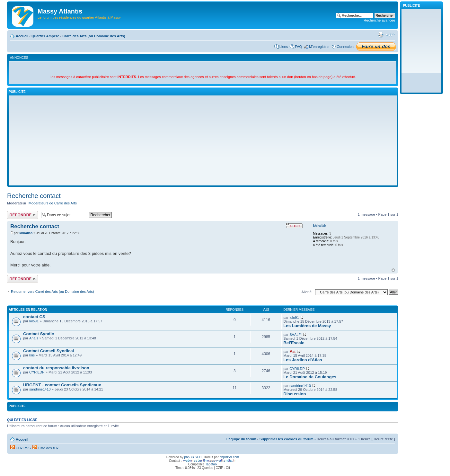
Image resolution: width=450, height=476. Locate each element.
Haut (393, 270)
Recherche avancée (379, 20)
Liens (284, 47)
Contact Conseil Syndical (49, 351)
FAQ (298, 47)
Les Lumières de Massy (307, 326)
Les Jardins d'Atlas (303, 360)
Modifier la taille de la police (390, 35)
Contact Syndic (39, 334)
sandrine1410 (40, 389)
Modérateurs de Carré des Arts (53, 203)
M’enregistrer (319, 47)
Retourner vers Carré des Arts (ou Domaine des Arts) (53, 292)
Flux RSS (21, 448)
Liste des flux (45, 448)
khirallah (26, 233)
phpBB (189, 457)
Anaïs (34, 338)
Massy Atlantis (60, 11)
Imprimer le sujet (381, 35)
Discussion (295, 394)
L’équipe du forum (241, 439)
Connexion (345, 47)
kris (32, 355)
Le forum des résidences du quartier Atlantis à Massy (79, 17)
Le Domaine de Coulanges (310, 377)
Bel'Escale (294, 343)
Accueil (22, 36)
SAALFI (296, 335)
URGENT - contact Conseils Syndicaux (62, 385)
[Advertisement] (203, 140)
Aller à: (307, 292)
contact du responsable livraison (56, 368)
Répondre (22, 215)
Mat (292, 352)
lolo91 (34, 321)
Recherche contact (34, 196)
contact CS (34, 317)
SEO (198, 457)
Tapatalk (211, 464)
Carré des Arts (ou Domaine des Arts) (94, 36)
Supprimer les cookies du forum (287, 439)
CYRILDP (37, 372)
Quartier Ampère (45, 36)
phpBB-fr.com (229, 457)
